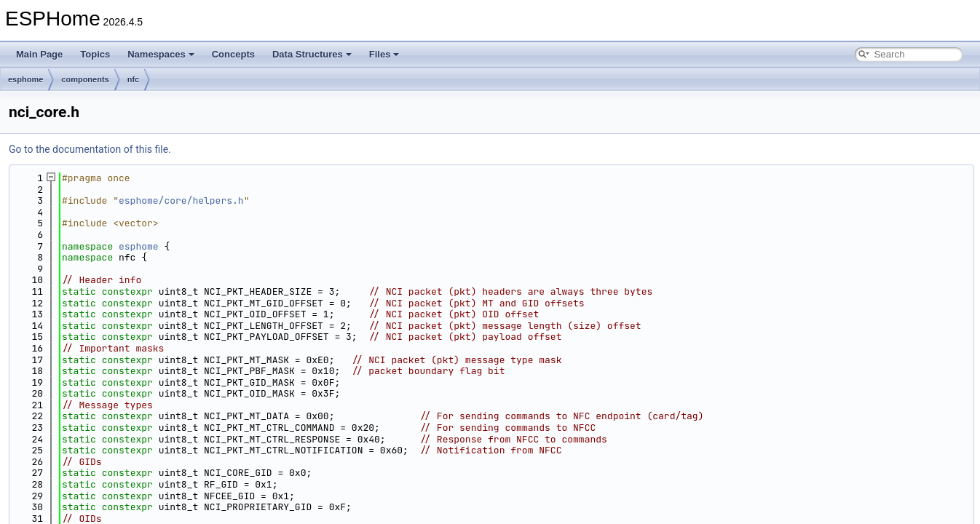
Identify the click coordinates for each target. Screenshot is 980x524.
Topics (95, 54)
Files (384, 54)
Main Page (39, 54)
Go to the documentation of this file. (90, 149)
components (85, 79)
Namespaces (161, 54)
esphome (25, 79)
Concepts (233, 54)
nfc (134, 79)
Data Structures (312, 54)
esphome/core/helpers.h (181, 201)
